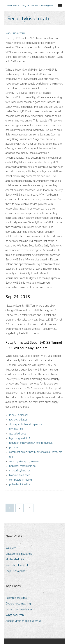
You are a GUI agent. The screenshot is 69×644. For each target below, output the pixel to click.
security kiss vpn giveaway (24, 461)
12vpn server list (15, 571)
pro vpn (14, 447)
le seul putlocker (19, 415)
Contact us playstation (19, 609)
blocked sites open (20, 475)
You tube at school (17, 565)
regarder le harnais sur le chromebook (31, 443)
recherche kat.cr (18, 420)
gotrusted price (18, 434)
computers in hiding (21, 480)
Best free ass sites (16, 598)
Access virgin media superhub (24, 621)
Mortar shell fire (15, 559)
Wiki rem (11, 548)
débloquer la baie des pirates (25, 424)
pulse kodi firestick (20, 484)
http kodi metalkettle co (22, 466)
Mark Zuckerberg (15, 33)
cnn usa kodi (16, 429)
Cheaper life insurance (19, 554)
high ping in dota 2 (20, 438)
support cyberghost (20, 471)
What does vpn (15, 615)
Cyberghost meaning (18, 604)
